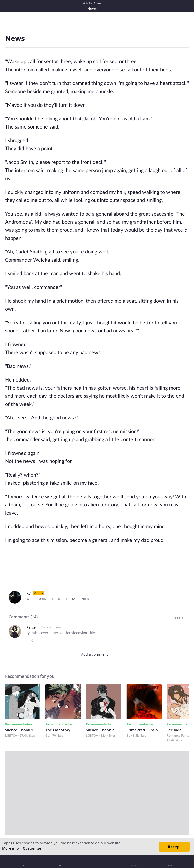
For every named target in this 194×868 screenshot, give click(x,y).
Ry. (29, 593)
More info (10, 848)
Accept (174, 847)
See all (180, 617)
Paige (31, 627)
